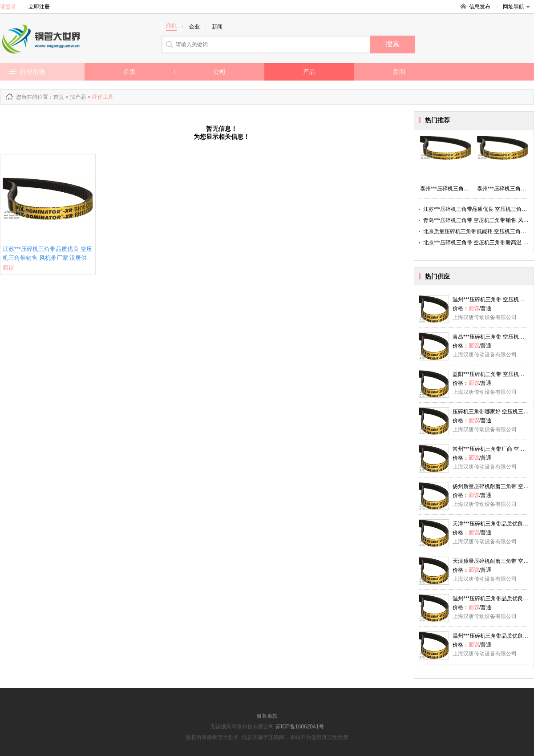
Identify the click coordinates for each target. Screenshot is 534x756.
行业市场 (32, 72)
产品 (309, 72)
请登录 (8, 7)
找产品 (78, 97)
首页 (129, 72)
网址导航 (516, 7)
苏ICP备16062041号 (300, 727)
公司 (219, 72)
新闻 (399, 72)
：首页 (56, 97)
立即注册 (39, 7)
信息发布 (480, 7)
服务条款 (267, 716)
